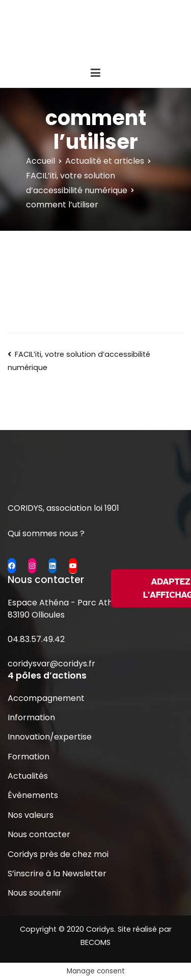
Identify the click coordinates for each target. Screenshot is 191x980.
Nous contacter (39, 834)
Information (31, 717)
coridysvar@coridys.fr (51, 664)
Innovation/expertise (50, 737)
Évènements (33, 795)
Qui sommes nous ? (46, 533)
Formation (29, 757)
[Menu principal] (95, 73)
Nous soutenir (35, 893)
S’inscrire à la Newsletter (57, 874)
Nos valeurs (31, 815)
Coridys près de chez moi (58, 854)
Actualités (28, 776)
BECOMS (95, 942)
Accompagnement (46, 698)
